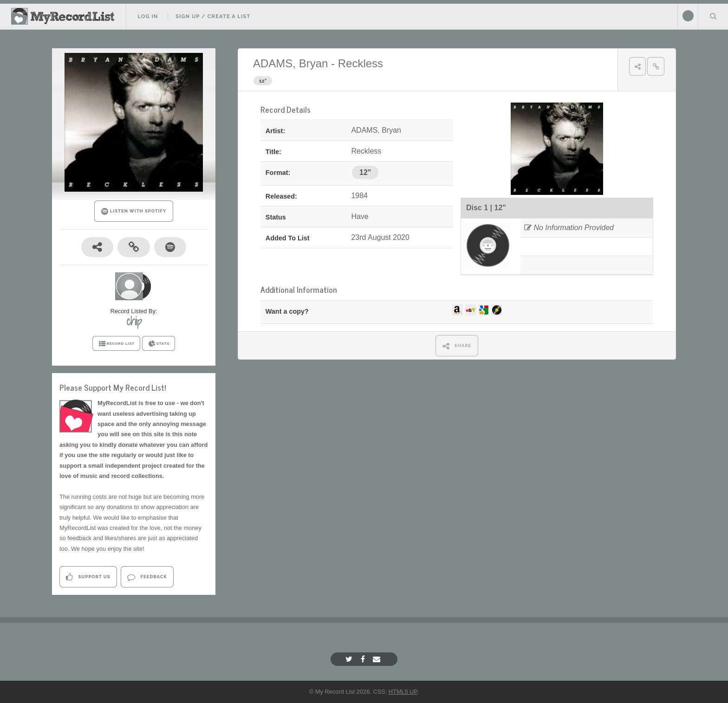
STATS (159, 344)
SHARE (457, 346)
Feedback (147, 577)
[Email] (378, 659)
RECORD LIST (116, 344)
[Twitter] (350, 659)
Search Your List (713, 16)
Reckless (361, 63)
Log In (148, 16)
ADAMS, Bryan (290, 63)
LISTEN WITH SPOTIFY (134, 211)
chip (134, 321)
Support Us (88, 577)
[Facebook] (364, 659)
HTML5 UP (403, 692)
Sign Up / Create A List (213, 16)
